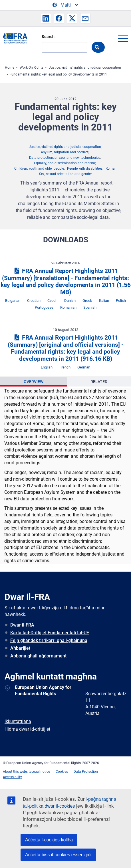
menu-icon (123, 39)
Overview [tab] (34, 382)
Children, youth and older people (39, 169)
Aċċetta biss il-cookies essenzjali (58, 855)
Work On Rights (32, 68)
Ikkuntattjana (18, 721)
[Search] (65, 47)
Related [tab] (99, 382)
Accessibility (12, 777)
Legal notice (41, 772)
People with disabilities (85, 169)
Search (48, 37)
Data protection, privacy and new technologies (65, 158)
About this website (17, 772)
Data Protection (86, 772)
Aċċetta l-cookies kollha (49, 840)
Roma (110, 169)
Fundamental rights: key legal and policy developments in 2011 (58, 74)
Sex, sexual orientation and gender (65, 174)
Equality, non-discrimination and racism (65, 163)
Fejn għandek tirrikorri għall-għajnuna (49, 640)
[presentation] (34, 382)
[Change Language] (66, 5)
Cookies (62, 772)
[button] (46, 18)
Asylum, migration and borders (65, 152)
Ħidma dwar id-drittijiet (27, 729)
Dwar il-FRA (22, 625)
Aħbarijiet (20, 648)
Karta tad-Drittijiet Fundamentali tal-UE (50, 633)
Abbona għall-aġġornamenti (39, 656)
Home (10, 68)
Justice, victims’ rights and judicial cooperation (85, 68)
